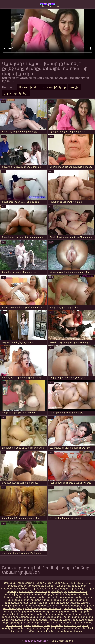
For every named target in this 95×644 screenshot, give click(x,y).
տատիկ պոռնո (59, 611)
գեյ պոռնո (67, 597)
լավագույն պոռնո (34, 597)
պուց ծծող (63, 586)
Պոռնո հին (85, 623)
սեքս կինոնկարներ (15, 623)
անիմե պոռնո (78, 600)
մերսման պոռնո (83, 620)
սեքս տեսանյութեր (48, 4)
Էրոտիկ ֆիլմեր (17, 586)
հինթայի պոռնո (12, 597)
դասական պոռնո (33, 614)
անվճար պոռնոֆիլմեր (74, 589)
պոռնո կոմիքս (83, 597)
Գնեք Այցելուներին (61, 641)
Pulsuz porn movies (65, 628)
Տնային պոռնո (54, 626)
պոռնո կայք (56, 591)
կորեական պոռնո (76, 591)
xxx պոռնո (53, 597)
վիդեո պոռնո (25, 591)
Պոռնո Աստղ (41, 611)
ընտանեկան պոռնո (63, 594)
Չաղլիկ (75, 87)
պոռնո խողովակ (39, 623)
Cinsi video (81, 628)
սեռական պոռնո (35, 606)
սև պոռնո (83, 594)
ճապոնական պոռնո (14, 589)
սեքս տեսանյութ (59, 603)
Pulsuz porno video (34, 626)
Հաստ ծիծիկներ (54, 87)
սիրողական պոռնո (33, 617)
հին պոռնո (87, 606)
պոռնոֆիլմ (12, 594)
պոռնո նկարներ (80, 611)
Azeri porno (70, 626)
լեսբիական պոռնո (17, 603)
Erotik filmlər (70, 583)
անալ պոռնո (24, 611)
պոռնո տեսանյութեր (64, 623)
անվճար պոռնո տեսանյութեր (44, 609)
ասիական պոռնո (19, 600)
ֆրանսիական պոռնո (42, 586)
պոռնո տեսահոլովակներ (63, 606)
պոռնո (20, 631)
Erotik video (84, 583)
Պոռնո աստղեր (55, 614)
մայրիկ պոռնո (80, 603)
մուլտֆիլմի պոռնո (12, 606)
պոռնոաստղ (50, 589)
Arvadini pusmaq (15, 626)
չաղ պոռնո (55, 583)
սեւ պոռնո (34, 589)
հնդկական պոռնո (60, 620)
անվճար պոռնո (73, 609)
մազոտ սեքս (55, 617)
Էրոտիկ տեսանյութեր (70, 631)
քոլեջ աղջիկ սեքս (16, 93)
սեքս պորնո (79, 586)
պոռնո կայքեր (39, 603)
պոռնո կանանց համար (35, 594)
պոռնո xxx (41, 591)
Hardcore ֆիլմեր (29, 87)
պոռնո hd (41, 583)
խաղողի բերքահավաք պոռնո (50, 600)
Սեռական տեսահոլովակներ (29, 620)
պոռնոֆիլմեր (12, 614)
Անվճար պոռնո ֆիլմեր (40, 631)
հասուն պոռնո (73, 617)
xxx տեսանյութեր (13, 609)
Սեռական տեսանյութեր (19, 583)
